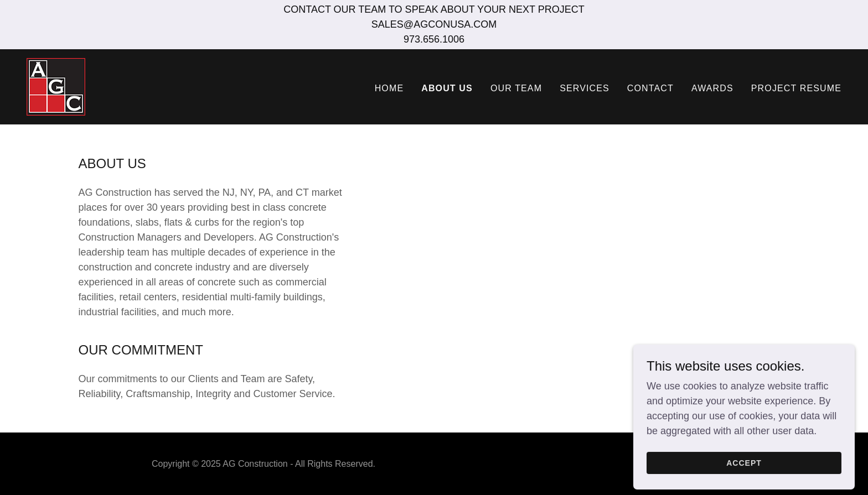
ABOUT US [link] (447, 88)
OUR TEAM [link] (516, 88)
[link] (56, 86)
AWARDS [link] (712, 88)
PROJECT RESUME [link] (796, 88)
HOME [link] (389, 88)
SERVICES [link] (585, 88)
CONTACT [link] (650, 88)
